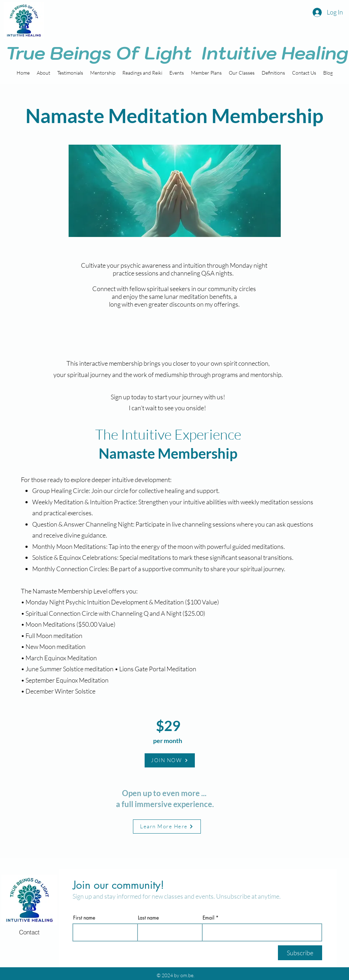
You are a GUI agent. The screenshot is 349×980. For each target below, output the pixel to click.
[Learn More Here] (167, 827)
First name (84, 918)
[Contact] (29, 932)
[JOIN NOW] (170, 760)
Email (208, 918)
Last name (148, 918)
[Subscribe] (300, 953)
